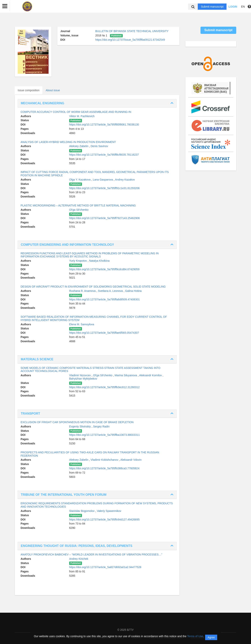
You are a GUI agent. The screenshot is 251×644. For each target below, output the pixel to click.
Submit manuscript (212, 7)
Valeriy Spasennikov (109, 511)
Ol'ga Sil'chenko (79, 210)
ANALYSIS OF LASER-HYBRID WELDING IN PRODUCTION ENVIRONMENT (68, 142)
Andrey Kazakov (125, 180)
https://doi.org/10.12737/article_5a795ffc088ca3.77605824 (104, 468)
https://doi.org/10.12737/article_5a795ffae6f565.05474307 (104, 333)
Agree (211, 637)
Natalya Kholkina (99, 261)
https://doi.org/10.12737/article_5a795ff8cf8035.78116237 (104, 155)
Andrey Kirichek (79, 559)
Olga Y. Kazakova (80, 180)
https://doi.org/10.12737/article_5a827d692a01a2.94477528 (105, 567)
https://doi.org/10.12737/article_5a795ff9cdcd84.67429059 (104, 269)
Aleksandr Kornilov (151, 375)
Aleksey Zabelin (79, 146)
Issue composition (29, 90)
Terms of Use (195, 636)
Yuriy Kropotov (78, 261)
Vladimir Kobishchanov (105, 460)
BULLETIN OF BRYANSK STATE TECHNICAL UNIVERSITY (132, 31)
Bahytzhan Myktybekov (83, 379)
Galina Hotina (133, 291)
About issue (53, 90)
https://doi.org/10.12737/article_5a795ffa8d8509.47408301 (104, 299)
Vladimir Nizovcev (80, 375)
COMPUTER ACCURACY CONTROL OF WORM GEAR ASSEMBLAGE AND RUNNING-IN (76, 112)
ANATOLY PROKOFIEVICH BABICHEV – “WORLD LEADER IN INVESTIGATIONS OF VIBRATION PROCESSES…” (91, 555)
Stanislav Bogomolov (82, 511)
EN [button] (243, 7)
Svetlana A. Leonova (111, 291)
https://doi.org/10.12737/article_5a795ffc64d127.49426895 (104, 519)
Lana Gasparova (103, 180)
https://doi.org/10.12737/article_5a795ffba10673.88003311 (104, 435)
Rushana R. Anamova (83, 291)
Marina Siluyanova (126, 375)
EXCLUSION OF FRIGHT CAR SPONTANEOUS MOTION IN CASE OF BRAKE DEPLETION (77, 422)
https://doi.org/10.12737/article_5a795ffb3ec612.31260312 (104, 387)
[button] (5, 6)
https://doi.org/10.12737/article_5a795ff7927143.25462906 (104, 218)
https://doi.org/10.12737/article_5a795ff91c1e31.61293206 (104, 188)
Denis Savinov (99, 146)
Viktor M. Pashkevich (82, 116)
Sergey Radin (101, 426)
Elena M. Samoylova (82, 324)
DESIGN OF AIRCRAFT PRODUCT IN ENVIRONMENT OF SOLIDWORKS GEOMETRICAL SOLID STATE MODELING (93, 287)
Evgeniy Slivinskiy (80, 426)
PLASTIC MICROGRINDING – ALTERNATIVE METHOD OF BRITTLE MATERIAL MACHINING (78, 205)
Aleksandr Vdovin (131, 460)
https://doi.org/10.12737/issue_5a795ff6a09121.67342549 (130, 40)
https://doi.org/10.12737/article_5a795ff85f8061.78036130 (104, 125)
